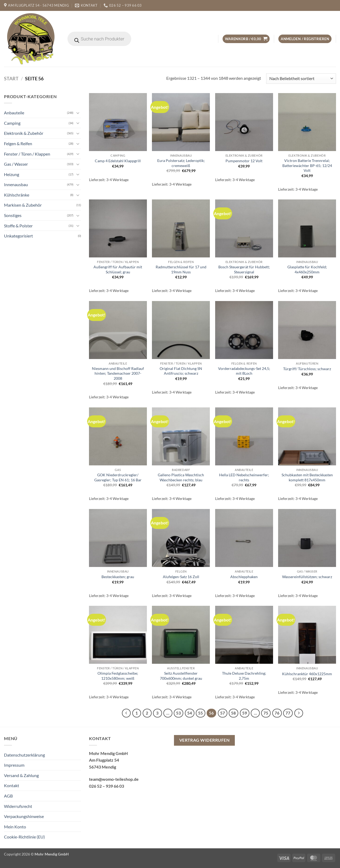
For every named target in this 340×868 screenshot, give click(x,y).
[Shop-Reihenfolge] (301, 79)
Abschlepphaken (244, 577)
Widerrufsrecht (18, 806)
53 (178, 713)
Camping (12, 123)
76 (277, 713)
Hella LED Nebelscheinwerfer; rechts (244, 477)
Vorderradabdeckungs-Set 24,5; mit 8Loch (244, 371)
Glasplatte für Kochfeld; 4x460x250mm (307, 269)
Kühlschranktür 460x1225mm (307, 674)
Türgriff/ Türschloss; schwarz (307, 369)
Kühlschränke (17, 195)
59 (245, 713)
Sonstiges (13, 215)
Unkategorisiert (18, 236)
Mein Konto (15, 827)
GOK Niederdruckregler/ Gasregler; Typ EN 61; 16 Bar (118, 477)
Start (11, 78)
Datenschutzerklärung (24, 755)
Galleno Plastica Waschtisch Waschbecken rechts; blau (181, 477)
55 (201, 713)
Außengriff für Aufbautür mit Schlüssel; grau (118, 269)
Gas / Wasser (16, 164)
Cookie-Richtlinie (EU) (24, 837)
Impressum (14, 765)
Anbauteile (14, 113)
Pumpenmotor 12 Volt (244, 161)
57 (223, 713)
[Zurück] (126, 713)
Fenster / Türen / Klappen (27, 154)
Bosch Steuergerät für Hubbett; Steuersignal (244, 269)
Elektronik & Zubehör (24, 133)
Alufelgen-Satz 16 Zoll (181, 577)
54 (190, 713)
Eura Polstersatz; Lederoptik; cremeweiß (181, 163)
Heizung (12, 174)
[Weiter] (299, 713)
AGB (8, 796)
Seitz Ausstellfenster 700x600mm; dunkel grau (181, 676)
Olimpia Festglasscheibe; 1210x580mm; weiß (118, 676)
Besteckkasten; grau (118, 577)
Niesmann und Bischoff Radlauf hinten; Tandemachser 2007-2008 (118, 373)
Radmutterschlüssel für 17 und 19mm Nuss (181, 269)
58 (233, 713)
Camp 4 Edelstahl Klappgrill (118, 161)
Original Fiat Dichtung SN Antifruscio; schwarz (181, 371)
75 (266, 713)
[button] (246, 39)
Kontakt (12, 785)
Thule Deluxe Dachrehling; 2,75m (244, 676)
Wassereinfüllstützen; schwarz (307, 577)
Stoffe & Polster (18, 226)
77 (288, 713)
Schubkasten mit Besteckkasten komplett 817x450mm (307, 477)
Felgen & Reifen (18, 143)
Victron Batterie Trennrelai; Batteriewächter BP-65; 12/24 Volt (307, 165)
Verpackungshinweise (24, 816)
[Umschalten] (78, 113)
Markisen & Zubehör (23, 205)
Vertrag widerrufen (204, 740)
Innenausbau (16, 184)
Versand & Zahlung (21, 775)
